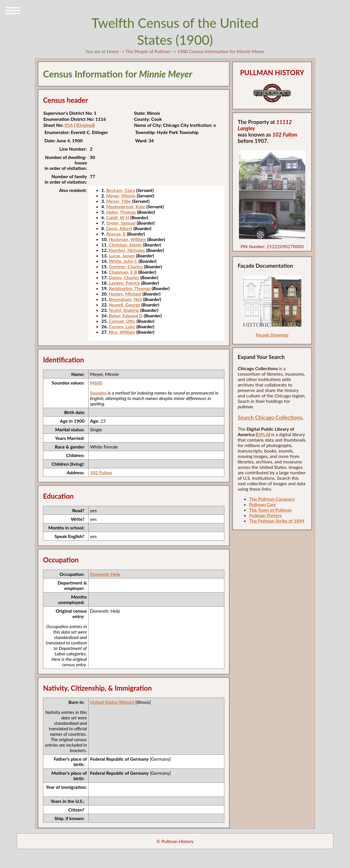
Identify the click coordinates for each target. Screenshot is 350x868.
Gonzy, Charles (124, 277)
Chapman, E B (123, 272)
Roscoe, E (116, 234)
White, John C (123, 261)
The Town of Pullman (270, 510)
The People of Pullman (148, 51)
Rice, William (122, 332)
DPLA (263, 434)
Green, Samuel (121, 223)
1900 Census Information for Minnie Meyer (221, 51)
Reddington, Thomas (130, 288)
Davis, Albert (119, 228)
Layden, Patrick (124, 283)
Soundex (98, 393)
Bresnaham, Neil (125, 299)
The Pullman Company (272, 499)
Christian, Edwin (125, 245)
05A (69, 125)
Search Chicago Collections (270, 418)
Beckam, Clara (121, 190)
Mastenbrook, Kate (126, 206)
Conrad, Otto (122, 321)
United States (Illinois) (112, 702)
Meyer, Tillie (119, 201)
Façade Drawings (272, 335)
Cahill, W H (118, 217)
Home (113, 51)
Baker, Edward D (126, 315)
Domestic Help (105, 574)
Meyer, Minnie (121, 196)
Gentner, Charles (126, 266)
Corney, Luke (122, 326)
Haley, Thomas (121, 212)
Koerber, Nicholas (127, 250)
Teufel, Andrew (124, 310)
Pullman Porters (265, 515)
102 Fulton (101, 472)
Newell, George (124, 305)
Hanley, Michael (125, 294)
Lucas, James (122, 256)
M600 (96, 383)
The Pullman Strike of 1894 (277, 521)
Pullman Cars (262, 504)
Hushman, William (127, 239)
